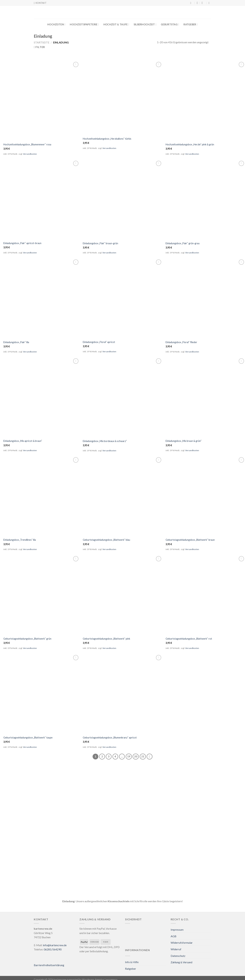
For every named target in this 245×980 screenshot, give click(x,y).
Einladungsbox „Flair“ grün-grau (183, 243)
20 (136, 756)
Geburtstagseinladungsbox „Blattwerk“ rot (189, 639)
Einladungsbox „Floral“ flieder (181, 342)
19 (129, 756)
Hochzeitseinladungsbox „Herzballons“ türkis (107, 139)
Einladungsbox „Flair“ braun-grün (100, 243)
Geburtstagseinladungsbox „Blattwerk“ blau (106, 540)
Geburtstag (170, 24)
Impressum (177, 930)
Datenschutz (178, 956)
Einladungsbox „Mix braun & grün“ (184, 441)
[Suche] (192, 3)
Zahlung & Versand (181, 962)
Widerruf (176, 949)
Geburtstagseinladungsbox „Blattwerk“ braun (190, 540)
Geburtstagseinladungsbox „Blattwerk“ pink (106, 639)
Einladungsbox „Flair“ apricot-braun (22, 243)
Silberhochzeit (145, 24)
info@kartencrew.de (55, 945)
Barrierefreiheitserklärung (49, 965)
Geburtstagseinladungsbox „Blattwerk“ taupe (28, 738)
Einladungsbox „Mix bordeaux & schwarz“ (105, 441)
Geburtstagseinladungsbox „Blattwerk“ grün (27, 639)
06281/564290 (53, 949)
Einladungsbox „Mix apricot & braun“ (23, 441)
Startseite (42, 42)
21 (143, 756)
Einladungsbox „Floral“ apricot (99, 342)
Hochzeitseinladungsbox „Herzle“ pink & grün (190, 144)
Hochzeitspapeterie (84, 24)
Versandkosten (30, 154)
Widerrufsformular (182, 943)
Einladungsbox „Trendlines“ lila (20, 540)
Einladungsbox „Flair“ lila (16, 342)
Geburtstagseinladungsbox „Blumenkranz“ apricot (110, 738)
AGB (174, 936)
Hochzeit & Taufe (116, 24)
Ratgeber (191, 24)
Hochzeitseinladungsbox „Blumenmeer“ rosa (27, 144)
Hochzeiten (56, 24)
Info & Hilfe (132, 962)
